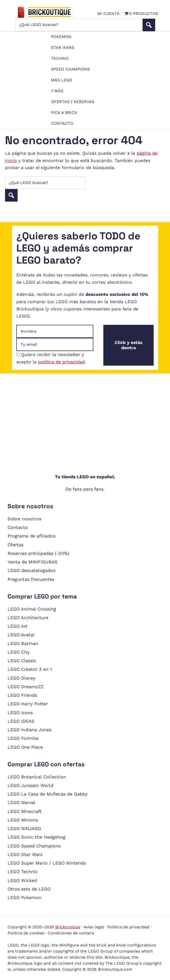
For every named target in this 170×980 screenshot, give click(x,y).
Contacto (18, 527)
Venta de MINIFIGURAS (33, 562)
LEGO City (19, 652)
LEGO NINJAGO (24, 828)
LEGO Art (17, 626)
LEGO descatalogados (31, 570)
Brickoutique (68, 927)
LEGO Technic (23, 872)
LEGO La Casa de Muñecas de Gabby (48, 794)
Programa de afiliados (31, 536)
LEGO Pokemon (25, 897)
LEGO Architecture (28, 618)
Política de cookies (26, 933)
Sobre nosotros (24, 519)
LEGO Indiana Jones (29, 730)
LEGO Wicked (22, 880)
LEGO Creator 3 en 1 (30, 669)
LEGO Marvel (22, 802)
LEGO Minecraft (25, 811)
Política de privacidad (128, 927)
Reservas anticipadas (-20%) (38, 553)
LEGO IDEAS (21, 721)
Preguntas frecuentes (31, 579)
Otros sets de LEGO (29, 889)
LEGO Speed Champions (34, 846)
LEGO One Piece (25, 747)
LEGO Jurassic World (30, 785)
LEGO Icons (20, 713)
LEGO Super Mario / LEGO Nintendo (47, 863)
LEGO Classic (22, 661)
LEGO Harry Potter (28, 704)
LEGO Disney (22, 678)
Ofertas (15, 545)
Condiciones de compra (71, 933)
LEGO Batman (23, 643)
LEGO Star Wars (25, 854)
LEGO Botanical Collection (37, 777)
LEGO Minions (23, 820)
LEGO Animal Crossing (32, 609)
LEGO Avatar (21, 635)
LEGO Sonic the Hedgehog (36, 837)
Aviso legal (94, 927)
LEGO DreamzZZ (26, 687)
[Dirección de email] (55, 344)
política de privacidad (61, 362)
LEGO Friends (22, 695)
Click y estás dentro (129, 345)
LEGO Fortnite (23, 738)
